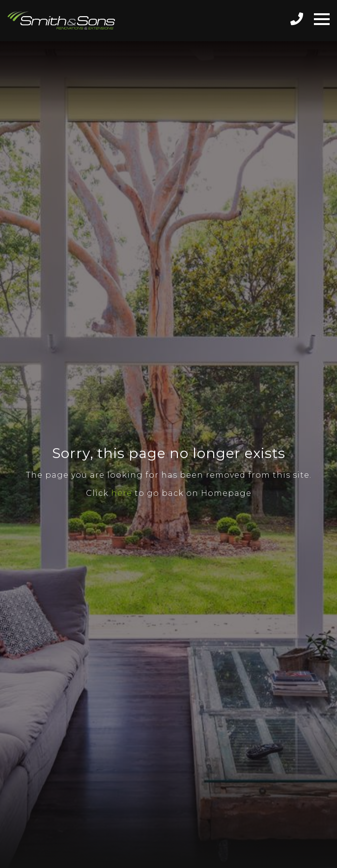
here (122, 493)
